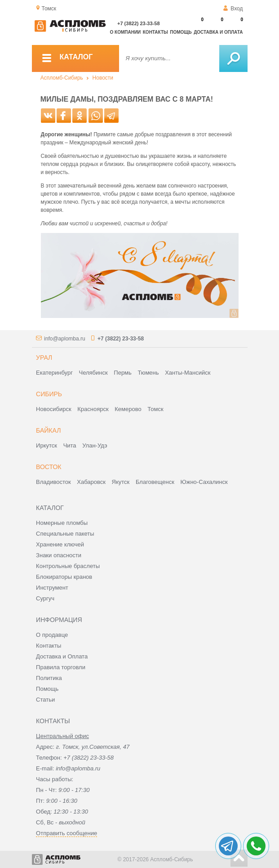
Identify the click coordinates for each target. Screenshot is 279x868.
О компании (126, 32)
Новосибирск (54, 409)
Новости (103, 78)
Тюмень (148, 373)
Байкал (48, 430)
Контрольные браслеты (68, 566)
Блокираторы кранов (64, 577)
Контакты (155, 32)
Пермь (123, 373)
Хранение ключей (60, 544)
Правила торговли (61, 667)
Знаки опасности (59, 555)
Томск (155, 409)
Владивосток (53, 482)
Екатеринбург (54, 373)
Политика (49, 678)
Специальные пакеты (65, 534)
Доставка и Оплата (62, 656)
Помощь (181, 32)
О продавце (52, 635)
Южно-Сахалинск (204, 482)
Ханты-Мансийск (188, 373)
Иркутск (46, 445)
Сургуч (45, 598)
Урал (44, 358)
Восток (49, 467)
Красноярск (93, 409)
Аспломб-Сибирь (62, 78)
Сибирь (49, 394)
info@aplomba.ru (65, 339)
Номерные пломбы (62, 523)
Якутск (121, 482)
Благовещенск (155, 482)
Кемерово (128, 409)
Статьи (45, 700)
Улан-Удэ (95, 445)
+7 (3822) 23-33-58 (138, 23)
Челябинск (93, 373)
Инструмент (52, 588)
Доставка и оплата (218, 32)
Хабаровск (91, 482)
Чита (70, 445)
